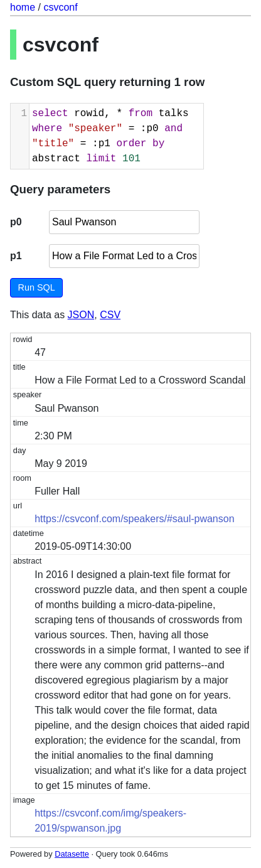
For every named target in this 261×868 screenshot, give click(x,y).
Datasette (72, 854)
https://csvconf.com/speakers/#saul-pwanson (134, 519)
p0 (16, 222)
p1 (16, 256)
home (23, 7)
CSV (110, 315)
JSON (81, 315)
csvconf (60, 7)
